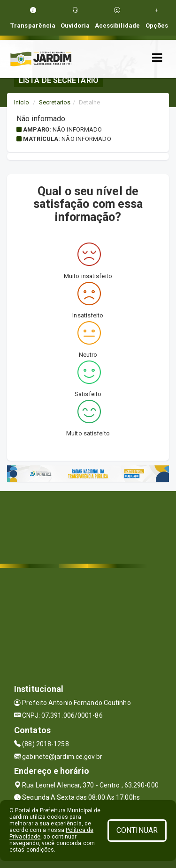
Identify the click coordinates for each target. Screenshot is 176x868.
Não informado (77, 129)
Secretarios (55, 102)
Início (22, 102)
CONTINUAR (137, 830)
